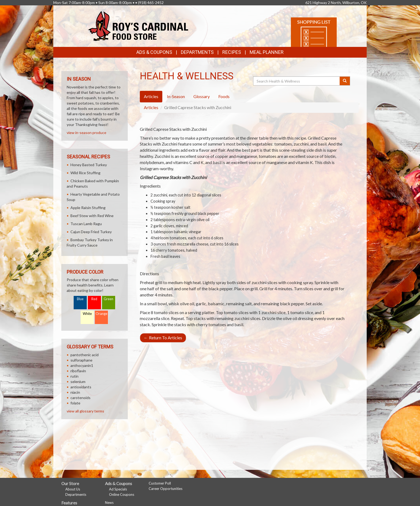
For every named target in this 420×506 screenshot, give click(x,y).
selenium (78, 382)
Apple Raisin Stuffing (88, 208)
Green (108, 299)
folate (75, 403)
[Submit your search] (345, 81)
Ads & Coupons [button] (154, 52)
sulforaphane (81, 360)
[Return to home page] (138, 26)
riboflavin (78, 371)
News (109, 503)
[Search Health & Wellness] (297, 81)
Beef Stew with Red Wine (92, 216)
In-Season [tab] (176, 96)
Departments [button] (197, 52)
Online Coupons (122, 494)
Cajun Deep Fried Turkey (91, 232)
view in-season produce (87, 133)
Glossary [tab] (202, 96)
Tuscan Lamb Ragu (86, 224)
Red (94, 299)
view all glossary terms (85, 411)
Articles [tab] (151, 96)
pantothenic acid (85, 355)
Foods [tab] (224, 96)
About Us (73, 489)
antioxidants (81, 387)
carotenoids (80, 398)
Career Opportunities (166, 489)
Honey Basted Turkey (89, 165)
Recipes (232, 52)
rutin (74, 376)
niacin (75, 392)
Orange (102, 314)
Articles (151, 107)
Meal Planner (267, 52)
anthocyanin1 (82, 365)
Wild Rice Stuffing (85, 173)
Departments (76, 494)
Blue (80, 299)
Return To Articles (163, 338)
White (87, 314)
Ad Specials (118, 489)
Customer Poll (160, 483)
